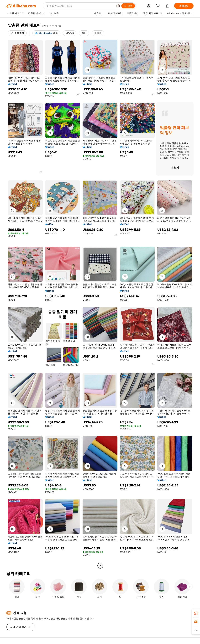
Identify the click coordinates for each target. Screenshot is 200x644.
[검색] (128, 6)
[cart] (158, 6)
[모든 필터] (17, 33)
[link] (196, 613)
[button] (118, 6)
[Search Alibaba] (80, 6)
